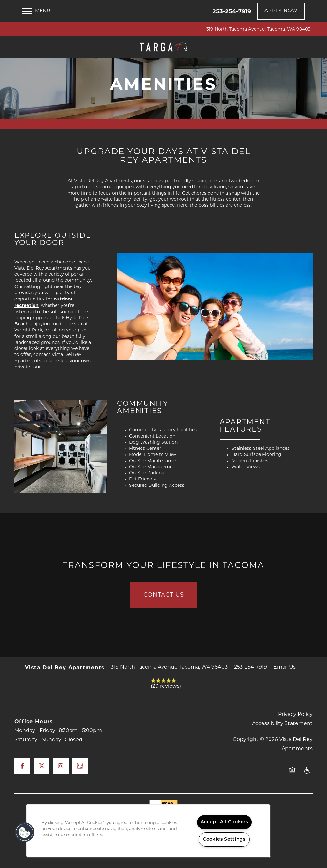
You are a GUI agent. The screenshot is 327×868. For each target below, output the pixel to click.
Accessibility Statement (282, 750)
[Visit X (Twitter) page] (42, 791)
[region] (148, 831)
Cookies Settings (224, 839)
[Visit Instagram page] (61, 791)
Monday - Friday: (35, 756)
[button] (281, 11)
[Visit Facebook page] (22, 791)
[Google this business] (80, 791)
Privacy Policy (295, 740)
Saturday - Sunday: (38, 766)
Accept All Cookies (224, 822)
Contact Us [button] (164, 621)
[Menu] (36, 11)
